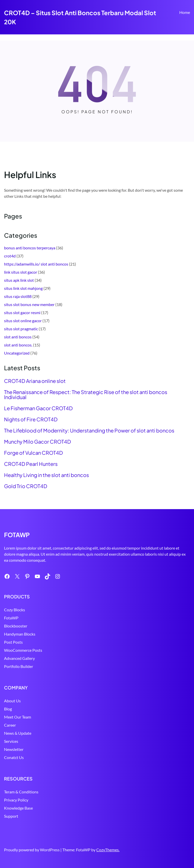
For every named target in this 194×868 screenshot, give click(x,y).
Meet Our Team (18, 717)
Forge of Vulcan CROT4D (33, 453)
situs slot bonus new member (29, 304)
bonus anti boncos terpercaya (30, 248)
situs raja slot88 (18, 296)
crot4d (10, 256)
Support (11, 816)
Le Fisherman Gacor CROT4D (38, 408)
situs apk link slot (19, 280)
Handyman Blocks (20, 634)
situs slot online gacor (23, 321)
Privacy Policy (16, 800)
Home (185, 12)
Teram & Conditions (21, 792)
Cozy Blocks (15, 610)
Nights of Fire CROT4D (31, 419)
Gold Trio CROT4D (26, 486)
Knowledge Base (18, 808)
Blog (8, 709)
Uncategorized (17, 353)
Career (10, 725)
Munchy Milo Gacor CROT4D (38, 442)
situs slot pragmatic (21, 329)
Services (11, 741)
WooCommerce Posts (23, 650)
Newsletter (14, 749)
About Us (12, 701)
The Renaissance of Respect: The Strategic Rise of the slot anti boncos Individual (86, 395)
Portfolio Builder (19, 666)
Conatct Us (14, 757)
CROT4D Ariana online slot (35, 381)
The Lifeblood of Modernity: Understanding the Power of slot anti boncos (89, 430)
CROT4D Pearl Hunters (31, 464)
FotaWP (11, 618)
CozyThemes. (108, 850)
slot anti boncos (18, 337)
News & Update (18, 733)
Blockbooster (16, 626)
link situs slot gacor (21, 272)
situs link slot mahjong (23, 288)
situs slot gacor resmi (22, 312)
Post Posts (13, 642)
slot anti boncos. (18, 345)
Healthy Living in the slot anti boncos (46, 475)
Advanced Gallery (19, 658)
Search (188, 27)
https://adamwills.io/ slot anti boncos (36, 264)
